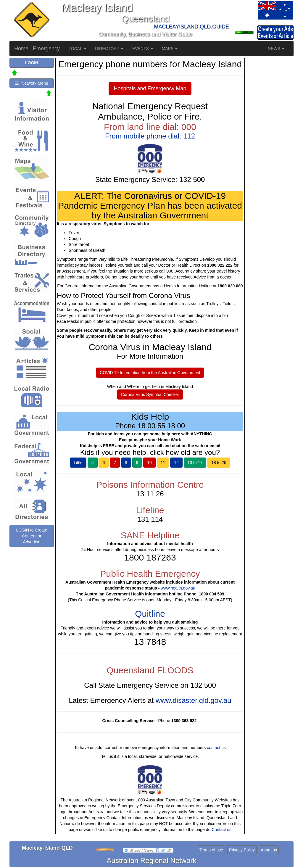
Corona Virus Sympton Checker (150, 394)
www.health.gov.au (178, 588)
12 (176, 463)
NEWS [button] (276, 49)
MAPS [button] (170, 49)
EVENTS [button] (143, 49)
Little (78, 463)
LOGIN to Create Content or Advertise (32, 536)
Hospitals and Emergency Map (150, 88)
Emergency (46, 49)
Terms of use (211, 850)
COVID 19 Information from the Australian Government (150, 373)
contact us (216, 748)
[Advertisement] (270, 146)
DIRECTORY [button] (109, 49)
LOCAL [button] (77, 49)
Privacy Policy (242, 850)
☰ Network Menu (32, 83)
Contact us (221, 830)
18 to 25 (219, 463)
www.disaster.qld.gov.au (194, 700)
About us (269, 850)
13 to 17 (195, 463)
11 (163, 463)
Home (21, 49)
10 (149, 463)
